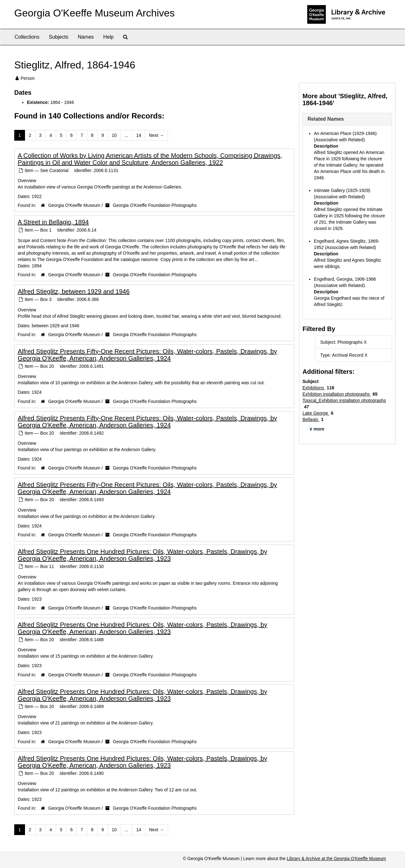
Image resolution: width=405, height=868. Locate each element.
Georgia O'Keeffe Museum (74, 205)
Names (86, 37)
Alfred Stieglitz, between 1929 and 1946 (74, 291)
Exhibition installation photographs (337, 394)
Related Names (326, 119)
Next (156, 135)
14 (139, 135)
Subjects (58, 37)
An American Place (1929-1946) (345, 133)
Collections (27, 37)
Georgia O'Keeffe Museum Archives (94, 13)
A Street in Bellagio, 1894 (53, 222)
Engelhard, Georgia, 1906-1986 (345, 279)
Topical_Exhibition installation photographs (344, 400)
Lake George (316, 413)
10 (114, 135)
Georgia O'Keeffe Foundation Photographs (155, 205)
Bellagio (311, 419)
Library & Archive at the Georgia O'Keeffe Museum (336, 858)
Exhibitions (314, 388)
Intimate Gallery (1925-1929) (342, 190)
